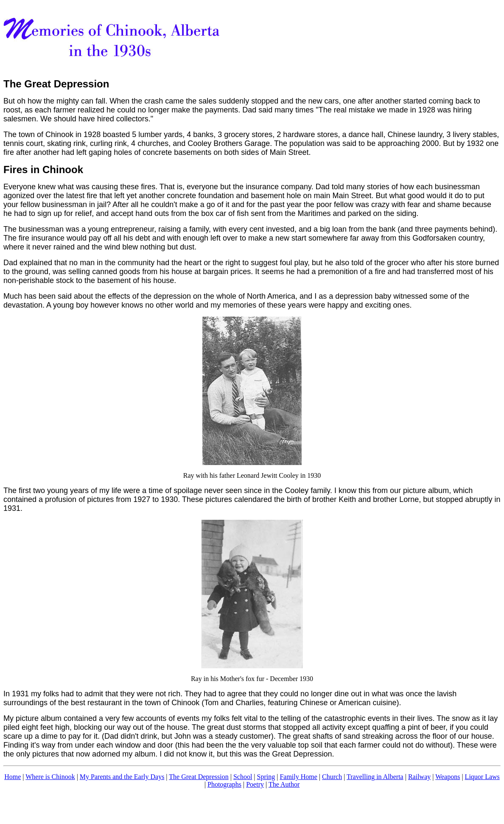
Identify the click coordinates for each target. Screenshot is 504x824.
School (243, 777)
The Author (284, 784)
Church (332, 777)
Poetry (255, 784)
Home (13, 777)
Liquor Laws (482, 777)
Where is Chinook (50, 777)
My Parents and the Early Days (122, 777)
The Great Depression (199, 777)
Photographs (224, 784)
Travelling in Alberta (375, 777)
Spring (266, 777)
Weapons (448, 777)
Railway (419, 777)
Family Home (298, 777)
